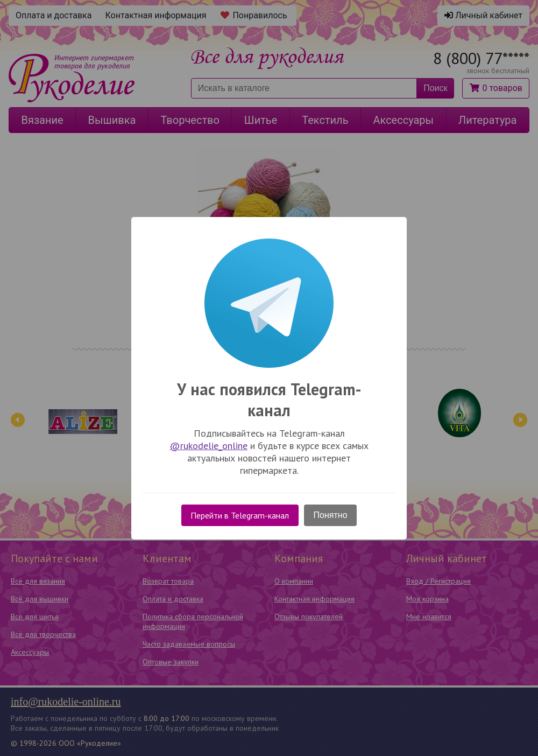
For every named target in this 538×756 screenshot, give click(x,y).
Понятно (331, 515)
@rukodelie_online (208, 446)
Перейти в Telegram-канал (240, 515)
